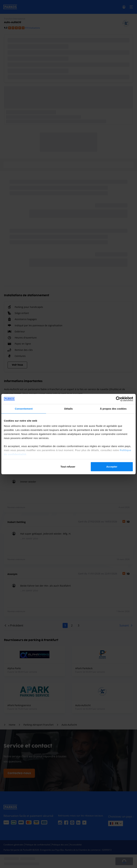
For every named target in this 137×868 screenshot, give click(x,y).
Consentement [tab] (24, 409)
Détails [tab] (68, 409)
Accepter (112, 467)
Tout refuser (68, 467)
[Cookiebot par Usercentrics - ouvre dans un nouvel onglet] (118, 399)
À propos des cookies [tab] (113, 409)
